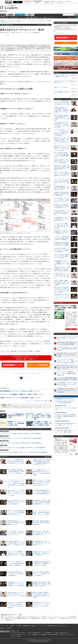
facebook (3, 11)
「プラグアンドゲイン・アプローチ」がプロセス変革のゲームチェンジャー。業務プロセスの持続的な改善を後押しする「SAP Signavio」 (16, 483)
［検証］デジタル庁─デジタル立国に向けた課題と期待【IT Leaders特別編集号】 (21, 443)
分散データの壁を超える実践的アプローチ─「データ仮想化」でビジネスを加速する (42, 574)
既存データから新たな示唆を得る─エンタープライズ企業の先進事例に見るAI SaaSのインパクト (16, 512)
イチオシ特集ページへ (71, 329)
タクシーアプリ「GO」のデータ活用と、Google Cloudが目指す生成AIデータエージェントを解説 (42, 512)
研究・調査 (68, 1)
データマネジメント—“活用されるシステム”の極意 (40, 21)
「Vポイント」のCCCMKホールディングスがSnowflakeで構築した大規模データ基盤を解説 (16, 563)
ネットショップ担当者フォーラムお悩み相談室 (36, 635)
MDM (16, 407)
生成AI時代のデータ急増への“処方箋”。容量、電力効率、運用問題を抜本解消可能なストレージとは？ (42, 502)
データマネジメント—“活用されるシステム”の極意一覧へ (38, 401)
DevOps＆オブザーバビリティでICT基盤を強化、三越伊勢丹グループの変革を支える (42, 553)
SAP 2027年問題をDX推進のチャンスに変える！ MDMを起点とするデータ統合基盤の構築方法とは (42, 492)
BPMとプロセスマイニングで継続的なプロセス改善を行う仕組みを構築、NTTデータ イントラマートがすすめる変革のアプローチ (62, 141)
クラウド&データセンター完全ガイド (19, 633)
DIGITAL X (62, 635)
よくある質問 (8, 628)
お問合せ (2, 628)
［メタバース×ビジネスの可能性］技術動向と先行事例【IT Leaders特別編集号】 (21, 434)
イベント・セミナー (59, 3)
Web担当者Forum (36, 633)
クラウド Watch (56, 633)
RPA (33, 17)
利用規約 (12, 626)
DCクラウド (28, 2)
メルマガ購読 (18, 626)
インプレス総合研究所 (46, 633)
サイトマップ (64, 626)
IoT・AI (63, 1)
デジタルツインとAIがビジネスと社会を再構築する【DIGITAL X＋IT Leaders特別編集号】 (23, 448)
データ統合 (23, 407)
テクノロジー (20, 15)
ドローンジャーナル (70, 635)
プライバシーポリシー (42, 626)
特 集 (30, 15)
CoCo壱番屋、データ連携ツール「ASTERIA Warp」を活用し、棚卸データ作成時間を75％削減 (42, 423)
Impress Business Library (60, 30)
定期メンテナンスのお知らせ (61, 87)
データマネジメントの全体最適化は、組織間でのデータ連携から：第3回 (19, 394)
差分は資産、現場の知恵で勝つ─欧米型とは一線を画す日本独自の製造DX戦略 (42, 523)
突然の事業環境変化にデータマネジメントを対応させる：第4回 (16, 391)
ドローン (52, 3)
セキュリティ (40, 17)
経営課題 (10, 15)
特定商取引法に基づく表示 (54, 626)
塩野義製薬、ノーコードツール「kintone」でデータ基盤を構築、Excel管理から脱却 (16, 423)
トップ (3, 16)
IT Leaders (9, 8)
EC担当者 (52, 1)
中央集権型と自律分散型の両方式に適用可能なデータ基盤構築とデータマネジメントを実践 (42, 563)
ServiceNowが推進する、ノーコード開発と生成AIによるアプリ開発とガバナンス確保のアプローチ (16, 543)
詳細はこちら (72, 454)
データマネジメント (50, 17)
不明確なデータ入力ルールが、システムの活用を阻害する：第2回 (17, 398)
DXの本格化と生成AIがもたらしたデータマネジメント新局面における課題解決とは (16, 574)
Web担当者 (47, 1)
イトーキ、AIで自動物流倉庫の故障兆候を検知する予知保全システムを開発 (16, 416)
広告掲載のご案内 (26, 626)
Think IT (30, 633)
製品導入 (38, 2)
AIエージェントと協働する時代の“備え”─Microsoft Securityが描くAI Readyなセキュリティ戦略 (16, 461)
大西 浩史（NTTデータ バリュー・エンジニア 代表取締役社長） (26, 33)
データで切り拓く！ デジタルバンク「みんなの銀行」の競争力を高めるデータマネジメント (16, 533)
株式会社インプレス (15, 631)
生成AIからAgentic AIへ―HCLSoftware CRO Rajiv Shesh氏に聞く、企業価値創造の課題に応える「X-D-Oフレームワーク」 (62, 110)
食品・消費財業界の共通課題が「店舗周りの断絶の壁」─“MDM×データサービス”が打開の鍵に (16, 472)
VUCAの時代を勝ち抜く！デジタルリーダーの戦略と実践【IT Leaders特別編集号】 (21, 438)
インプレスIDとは (60, 33)
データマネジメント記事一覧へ (44, 25)
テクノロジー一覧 (13, 21)
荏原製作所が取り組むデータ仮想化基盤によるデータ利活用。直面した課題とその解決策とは (42, 584)
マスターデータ (11, 407)
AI (29, 17)
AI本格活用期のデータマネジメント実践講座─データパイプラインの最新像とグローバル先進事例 (16, 584)
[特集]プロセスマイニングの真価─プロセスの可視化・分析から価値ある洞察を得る (66, 308)
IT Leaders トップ (4, 21)
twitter (1, 11)
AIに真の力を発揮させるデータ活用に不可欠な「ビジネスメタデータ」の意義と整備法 (16, 502)
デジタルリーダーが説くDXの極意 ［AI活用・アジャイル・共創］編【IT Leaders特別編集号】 (24, 452)
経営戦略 (4, 407)
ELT (19, 407)
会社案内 (34, 626)
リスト (7, 35)
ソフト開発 (58, 1)
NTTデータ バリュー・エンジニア (34, 407)
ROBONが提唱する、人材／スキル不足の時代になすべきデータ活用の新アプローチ (42, 543)
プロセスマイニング (22, 17)
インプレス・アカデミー (16, 636)
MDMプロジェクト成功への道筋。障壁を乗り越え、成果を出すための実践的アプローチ (42, 533)
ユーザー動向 (11, 17)
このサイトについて (4, 626)
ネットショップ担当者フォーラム (18, 635)
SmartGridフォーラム (65, 633)
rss (6, 11)
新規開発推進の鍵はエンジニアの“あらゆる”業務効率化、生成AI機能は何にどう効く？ (16, 523)
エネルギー (47, 3)
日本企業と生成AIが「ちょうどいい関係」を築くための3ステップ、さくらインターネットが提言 (16, 594)
